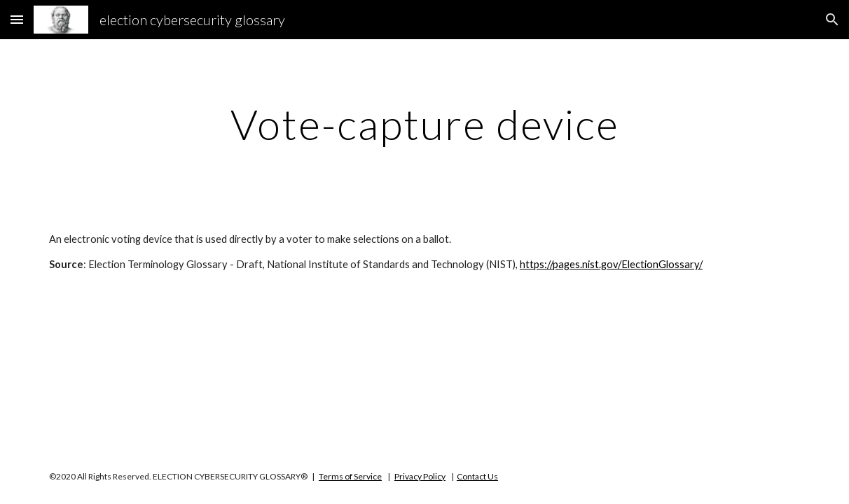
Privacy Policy (420, 476)
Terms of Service (350, 476)
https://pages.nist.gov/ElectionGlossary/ (611, 264)
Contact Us (477, 476)
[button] (17, 19)
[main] (424, 124)
